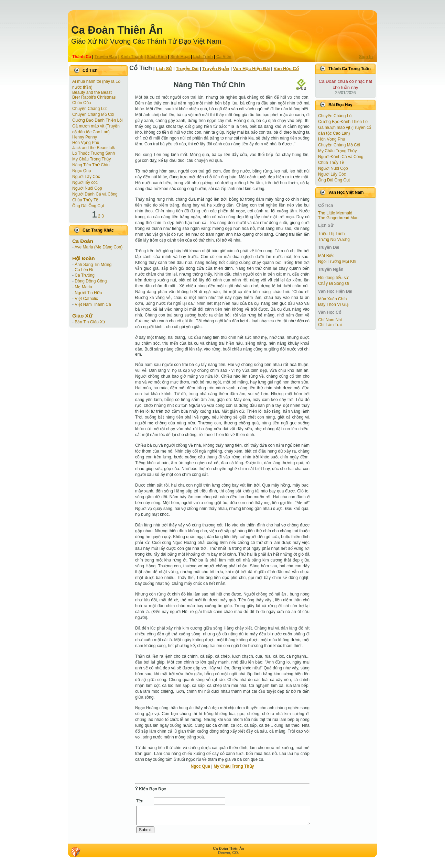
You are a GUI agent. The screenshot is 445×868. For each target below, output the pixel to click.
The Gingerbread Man (338, 218)
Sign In (366, 57)
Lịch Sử (164, 69)
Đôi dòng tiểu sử (333, 278)
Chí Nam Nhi (330, 320)
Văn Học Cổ (286, 69)
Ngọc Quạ (82, 171)
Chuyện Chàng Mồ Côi (93, 114)
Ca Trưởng (85, 275)
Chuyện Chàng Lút (89, 109)
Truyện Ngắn (216, 69)
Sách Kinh (157, 57)
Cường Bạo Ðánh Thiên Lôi (97, 120)
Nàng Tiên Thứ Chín (91, 165)
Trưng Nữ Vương (334, 240)
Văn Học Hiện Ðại (251, 69)
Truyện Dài (187, 69)
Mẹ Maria (83, 287)
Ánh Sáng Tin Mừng (93, 265)
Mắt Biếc (326, 256)
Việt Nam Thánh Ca (93, 304)
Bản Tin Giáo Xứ (90, 322)
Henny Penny (85, 137)
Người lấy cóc (85, 182)
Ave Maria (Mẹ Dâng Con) (99, 247)
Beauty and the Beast (92, 92)
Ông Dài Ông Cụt (88, 206)
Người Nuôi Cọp (87, 188)
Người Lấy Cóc (86, 177)
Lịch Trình (203, 57)
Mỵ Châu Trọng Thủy (91, 159)
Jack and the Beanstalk (94, 148)
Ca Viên (224, 57)
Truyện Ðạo (106, 57)
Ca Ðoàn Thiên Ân (117, 30)
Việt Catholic (86, 299)
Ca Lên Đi (84, 270)
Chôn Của (82, 103)
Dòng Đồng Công (91, 281)
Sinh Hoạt (180, 57)
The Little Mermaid (335, 213)
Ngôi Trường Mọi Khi (337, 261)
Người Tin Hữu (88, 293)
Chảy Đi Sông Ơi (333, 283)
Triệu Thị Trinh (331, 234)
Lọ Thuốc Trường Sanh (94, 153)
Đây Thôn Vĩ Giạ (333, 304)
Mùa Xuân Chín (332, 299)
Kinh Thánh (132, 57)
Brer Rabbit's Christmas (94, 97)
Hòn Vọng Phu (86, 143)
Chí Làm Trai (330, 325)
